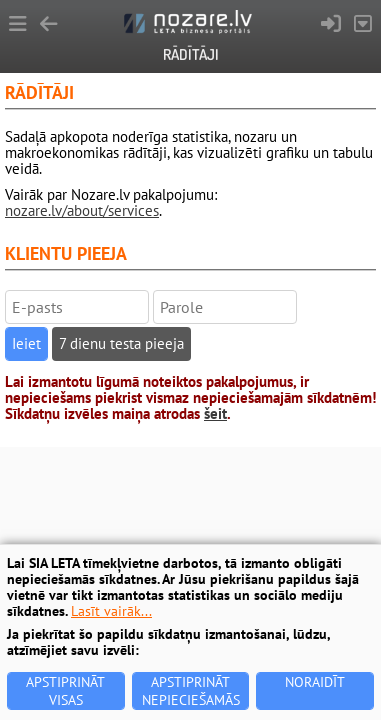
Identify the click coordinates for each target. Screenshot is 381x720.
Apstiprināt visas (65, 691)
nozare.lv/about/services (82, 210)
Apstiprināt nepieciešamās (191, 691)
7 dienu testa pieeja (121, 343)
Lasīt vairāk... (111, 611)
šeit (215, 413)
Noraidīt (315, 682)
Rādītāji (191, 54)
